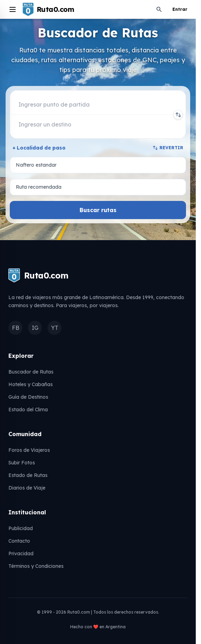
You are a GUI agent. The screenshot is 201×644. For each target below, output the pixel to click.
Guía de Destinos (28, 397)
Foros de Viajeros (29, 450)
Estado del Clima (28, 410)
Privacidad (21, 553)
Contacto (19, 541)
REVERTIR (168, 148)
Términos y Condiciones (36, 566)
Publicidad (21, 528)
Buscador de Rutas (31, 372)
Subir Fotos (22, 463)
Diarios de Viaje (27, 488)
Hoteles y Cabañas (31, 384)
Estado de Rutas (28, 475)
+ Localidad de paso (39, 148)
